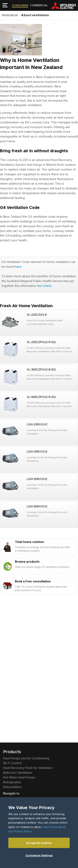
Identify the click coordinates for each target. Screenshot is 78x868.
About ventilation (35, 15)
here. (19, 267)
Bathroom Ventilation (18, 773)
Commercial (39, 5)
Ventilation (10, 15)
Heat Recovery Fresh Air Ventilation (28, 768)
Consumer (20, 5)
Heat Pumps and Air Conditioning (26, 758)
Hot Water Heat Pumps (19, 777)
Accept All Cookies (39, 843)
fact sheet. (45, 286)
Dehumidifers (12, 787)
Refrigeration (12, 782)
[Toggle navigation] (5, 5)
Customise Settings (39, 855)
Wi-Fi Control (12, 763)
